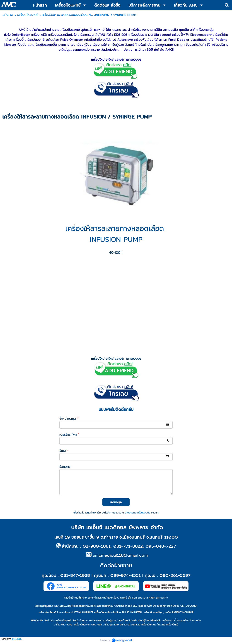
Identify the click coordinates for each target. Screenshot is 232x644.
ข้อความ (65, 467)
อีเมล (64, 451)
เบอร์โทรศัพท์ (69, 435)
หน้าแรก (8, 15)
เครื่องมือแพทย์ (27, 15)
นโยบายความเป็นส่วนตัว (138, 513)
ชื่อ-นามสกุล (69, 418)
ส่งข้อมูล (116, 502)
